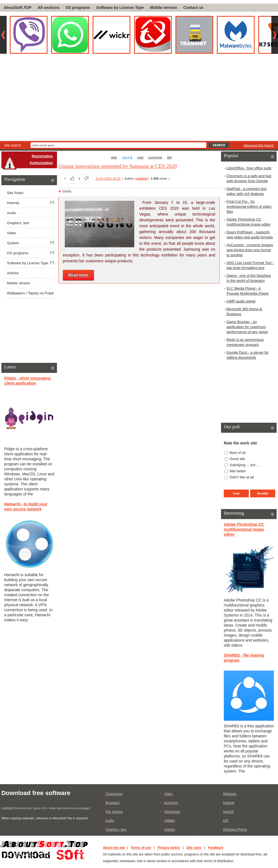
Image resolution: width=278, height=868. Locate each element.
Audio (12, 213)
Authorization (41, 163)
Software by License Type (120, 8)
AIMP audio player (241, 301)
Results (263, 493)
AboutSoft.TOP (18, 8)
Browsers (113, 803)
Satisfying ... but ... (245, 465)
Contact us (193, 8)
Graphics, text (18, 223)
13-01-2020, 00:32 (108, 179)
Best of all (238, 453)
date (114, 157)
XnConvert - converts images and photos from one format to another (250, 250)
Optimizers (172, 812)
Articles (67, 191)
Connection (114, 794)
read (140, 157)
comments (155, 157)
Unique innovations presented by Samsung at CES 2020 (118, 166)
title (169, 157)
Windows (230, 794)
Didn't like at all (242, 477)
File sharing (114, 812)
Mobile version (163, 8)
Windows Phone (235, 830)
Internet (13, 203)
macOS (229, 812)
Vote (236, 493)
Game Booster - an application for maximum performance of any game (247, 327)
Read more (78, 275)
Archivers (171, 803)
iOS (226, 821)
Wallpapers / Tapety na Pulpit (30, 293)
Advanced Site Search (259, 145)
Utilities (170, 821)
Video (12, 233)
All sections (49, 8)
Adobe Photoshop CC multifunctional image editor (244, 529)
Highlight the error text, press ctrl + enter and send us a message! (46, 808)
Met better (238, 471)
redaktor (142, 179)
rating (126, 157)
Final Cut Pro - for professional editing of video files (249, 206)
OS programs (78, 8)
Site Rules (15, 193)
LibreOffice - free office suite (249, 168)
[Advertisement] (139, 99)
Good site (237, 459)
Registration (42, 156)
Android (228, 803)
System (13, 243)
